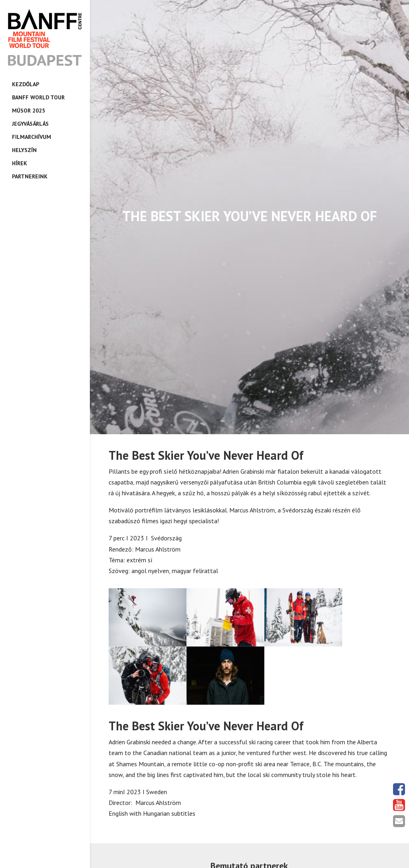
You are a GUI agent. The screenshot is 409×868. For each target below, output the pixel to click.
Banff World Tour (38, 97)
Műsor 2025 (29, 111)
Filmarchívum (32, 137)
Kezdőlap (26, 84)
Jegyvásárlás (30, 124)
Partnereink (30, 176)
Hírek (20, 163)
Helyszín (24, 150)
